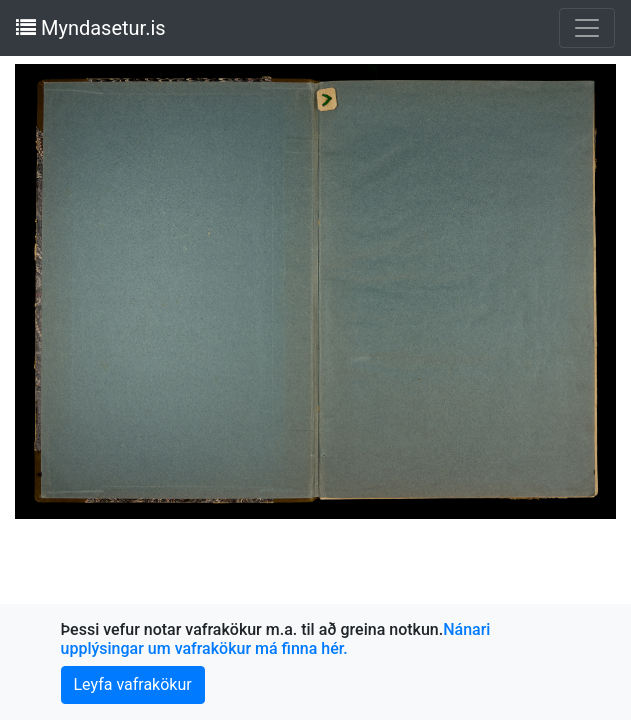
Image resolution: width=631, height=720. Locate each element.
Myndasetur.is (91, 28)
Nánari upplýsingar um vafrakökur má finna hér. (276, 639)
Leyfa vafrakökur (133, 684)
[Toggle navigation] (587, 28)
